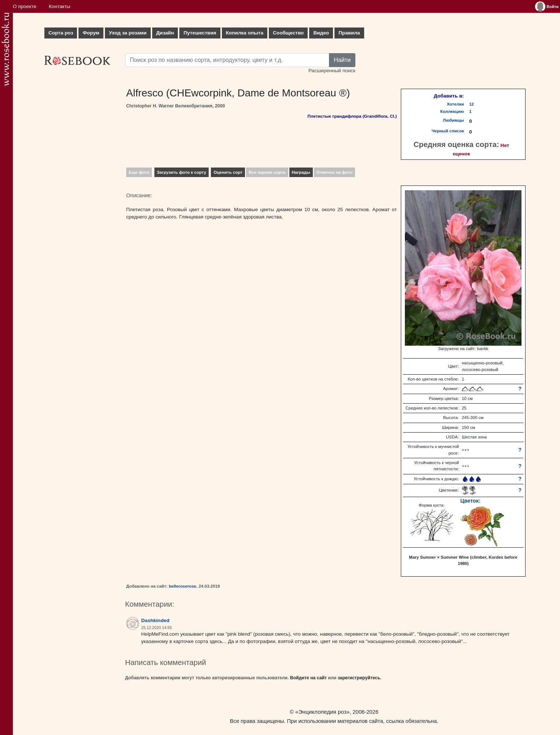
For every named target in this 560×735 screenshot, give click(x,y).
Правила (349, 33)
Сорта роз (61, 33)
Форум (91, 33)
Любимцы (454, 120)
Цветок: (470, 501)
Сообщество (288, 33)
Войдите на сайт (308, 678)
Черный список (448, 131)
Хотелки (456, 104)
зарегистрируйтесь (359, 678)
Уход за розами (128, 33)
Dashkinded (155, 620)
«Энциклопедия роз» (322, 712)
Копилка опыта (245, 33)
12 (471, 104)
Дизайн (165, 33)
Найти (342, 60)
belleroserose (182, 586)
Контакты (60, 6)
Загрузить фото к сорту (182, 172)
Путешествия (200, 33)
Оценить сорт (228, 172)
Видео (321, 33)
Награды (301, 172)
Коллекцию (452, 111)
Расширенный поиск (332, 71)
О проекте (25, 6)
